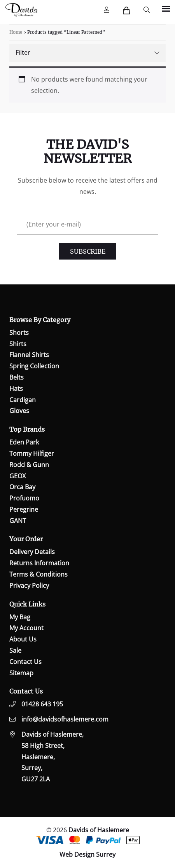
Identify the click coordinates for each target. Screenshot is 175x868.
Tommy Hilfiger (32, 453)
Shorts (19, 333)
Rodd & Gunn (29, 465)
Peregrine (24, 509)
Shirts (18, 344)
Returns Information (39, 563)
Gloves (19, 411)
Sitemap (21, 673)
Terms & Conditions (38, 574)
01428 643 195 (42, 704)
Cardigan (23, 400)
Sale (15, 650)
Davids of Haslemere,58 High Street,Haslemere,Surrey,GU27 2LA (52, 757)
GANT (18, 521)
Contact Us (25, 662)
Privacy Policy (29, 586)
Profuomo (24, 498)
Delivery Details (32, 552)
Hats (16, 389)
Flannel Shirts (29, 355)
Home (16, 32)
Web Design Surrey (87, 854)
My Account (26, 628)
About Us (23, 639)
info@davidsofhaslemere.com (65, 719)
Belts (17, 377)
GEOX (17, 476)
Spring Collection (34, 366)
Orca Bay (22, 487)
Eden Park (24, 442)
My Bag (20, 617)
